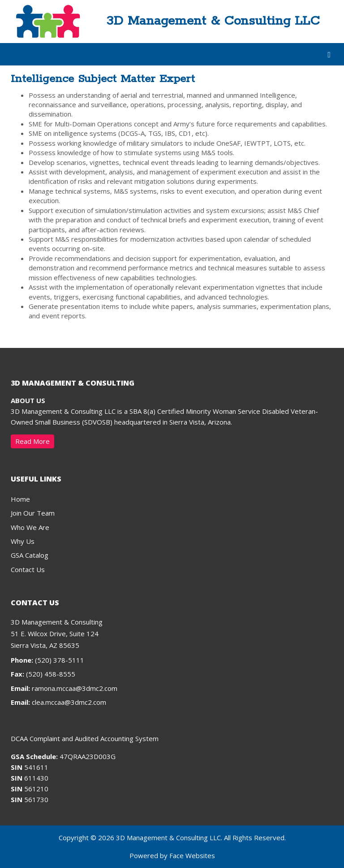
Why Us (23, 541)
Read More (32, 441)
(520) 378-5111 (47, 660)
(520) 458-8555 (43, 674)
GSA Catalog (30, 555)
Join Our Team (33, 513)
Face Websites (192, 855)
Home (20, 499)
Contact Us (28, 569)
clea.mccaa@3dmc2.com (69, 702)
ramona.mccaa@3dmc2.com (75, 688)
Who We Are (30, 527)
